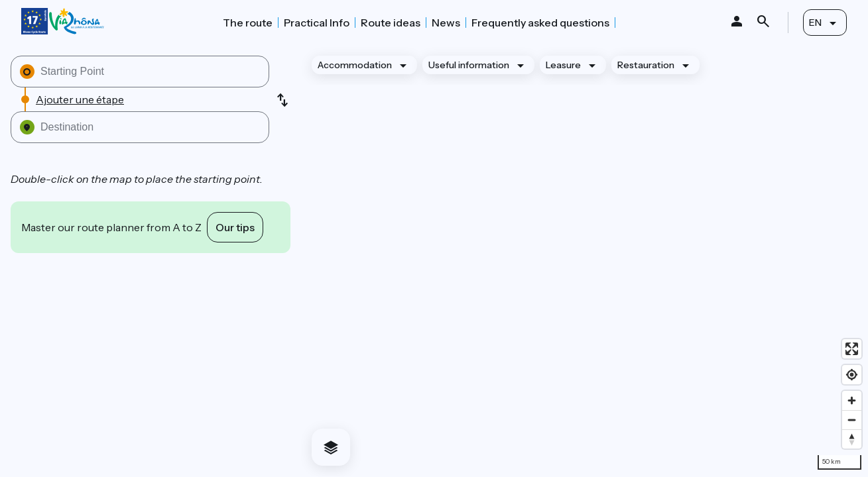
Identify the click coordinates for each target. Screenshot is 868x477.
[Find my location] (852, 375)
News (446, 23)
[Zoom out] (852, 420)
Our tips (235, 227)
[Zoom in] (852, 400)
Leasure (563, 65)
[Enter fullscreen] (852, 349)
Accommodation (355, 65)
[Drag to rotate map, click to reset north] (852, 439)
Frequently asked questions (540, 23)
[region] (585, 261)
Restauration (646, 65)
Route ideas (391, 23)
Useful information (469, 65)
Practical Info (317, 23)
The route (248, 23)
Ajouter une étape (80, 99)
